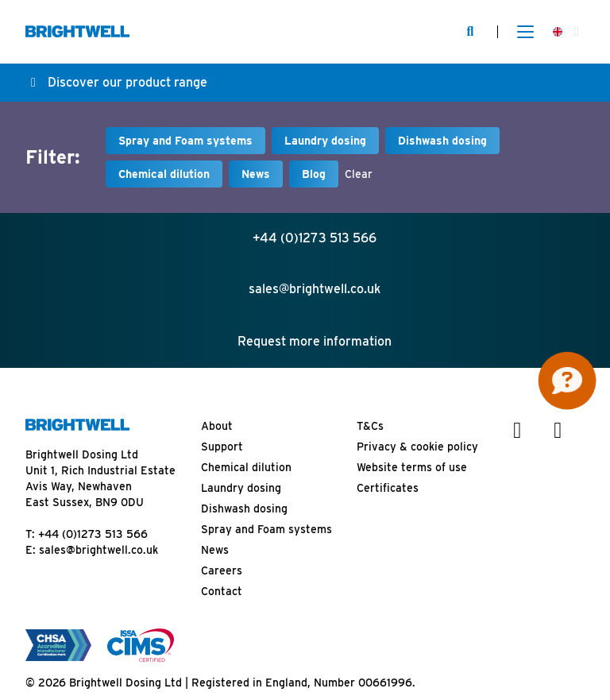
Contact (222, 591)
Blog (314, 174)
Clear (359, 174)
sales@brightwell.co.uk (98, 550)
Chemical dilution (164, 174)
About (217, 426)
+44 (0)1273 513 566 (93, 534)
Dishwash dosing (442, 141)
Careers (222, 570)
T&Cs (370, 426)
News (256, 174)
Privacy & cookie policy (417, 447)
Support (222, 447)
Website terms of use (412, 467)
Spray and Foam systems (185, 141)
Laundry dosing (325, 141)
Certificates (388, 488)
